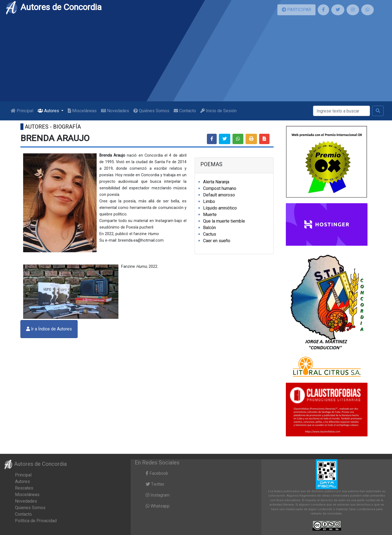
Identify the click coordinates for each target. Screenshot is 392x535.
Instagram (158, 495)
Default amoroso (219, 195)
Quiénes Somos (151, 111)
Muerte (210, 215)
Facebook (157, 473)
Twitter (155, 484)
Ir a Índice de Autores (49, 329)
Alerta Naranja (216, 182)
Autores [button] (49, 111)
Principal (22, 111)
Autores (22, 481)
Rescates (24, 488)
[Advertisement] (196, 60)
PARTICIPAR (296, 10)
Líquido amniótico (220, 208)
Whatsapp (158, 506)
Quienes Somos (30, 508)
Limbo (209, 201)
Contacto (185, 111)
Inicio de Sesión (218, 111)
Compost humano (220, 188)
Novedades (115, 111)
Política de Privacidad (36, 521)
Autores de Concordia (53, 7)
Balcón (209, 228)
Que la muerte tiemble (224, 221)
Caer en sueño (217, 241)
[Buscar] (342, 111)
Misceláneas (82, 111)
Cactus (210, 234)
